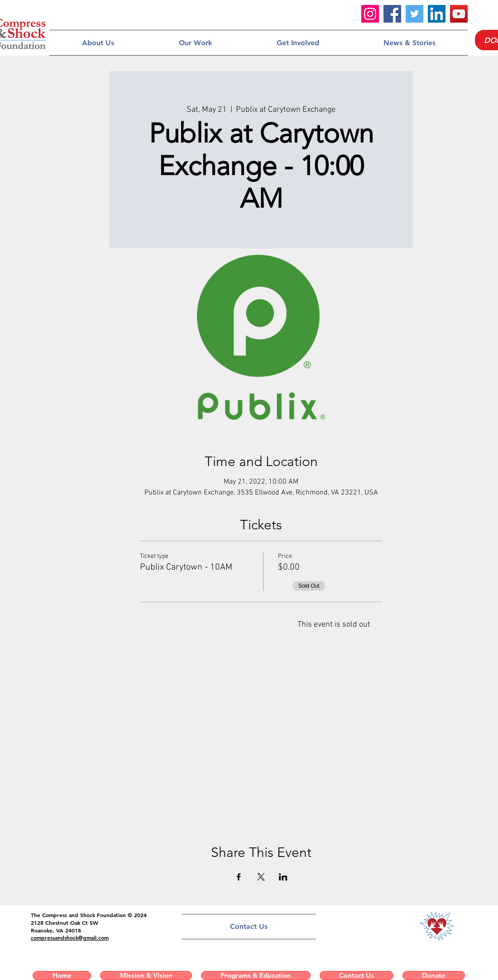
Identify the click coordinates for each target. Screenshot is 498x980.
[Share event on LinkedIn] (283, 877)
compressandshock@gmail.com (70, 937)
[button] (98, 43)
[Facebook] (392, 14)
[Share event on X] (261, 877)
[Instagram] (370, 14)
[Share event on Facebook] (239, 877)
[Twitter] (414, 14)
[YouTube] (459, 14)
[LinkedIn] (437, 14)
